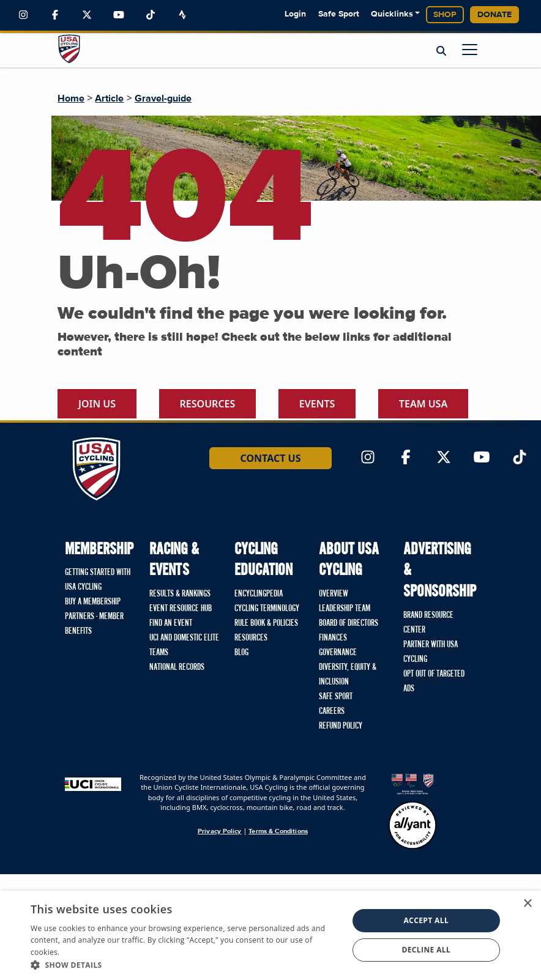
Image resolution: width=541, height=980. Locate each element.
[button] (185, 965)
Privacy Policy (219, 831)
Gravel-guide (163, 98)
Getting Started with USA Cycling (98, 580)
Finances (333, 638)
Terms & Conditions (278, 831)
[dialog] (270, 935)
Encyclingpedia (259, 594)
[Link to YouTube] (119, 15)
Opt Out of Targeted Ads (434, 681)
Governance (338, 653)
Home (71, 98)
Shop (445, 15)
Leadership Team (345, 609)
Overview (334, 594)
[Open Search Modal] (441, 51)
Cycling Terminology (267, 609)
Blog (241, 653)
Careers (332, 711)
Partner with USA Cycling (431, 652)
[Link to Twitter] (87, 15)
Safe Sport (339, 14)
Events (317, 404)
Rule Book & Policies (266, 623)
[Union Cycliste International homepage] (93, 784)
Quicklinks (392, 14)
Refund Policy (341, 726)
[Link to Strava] (182, 15)
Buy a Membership (93, 602)
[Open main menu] (470, 49)
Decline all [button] (426, 950)
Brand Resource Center (428, 623)
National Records (177, 667)
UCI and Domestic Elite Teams (184, 645)
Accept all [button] (426, 920)
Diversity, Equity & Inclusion (348, 675)
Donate (494, 15)
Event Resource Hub (181, 609)
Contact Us (270, 458)
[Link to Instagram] (23, 15)
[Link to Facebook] (55, 15)
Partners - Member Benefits (94, 624)
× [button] (527, 904)
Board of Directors (349, 623)
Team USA (423, 404)
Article (109, 98)
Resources (208, 404)
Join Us (97, 404)
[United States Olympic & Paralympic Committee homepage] (412, 784)
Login (295, 14)
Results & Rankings (180, 594)
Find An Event (171, 623)
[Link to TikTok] (151, 15)
